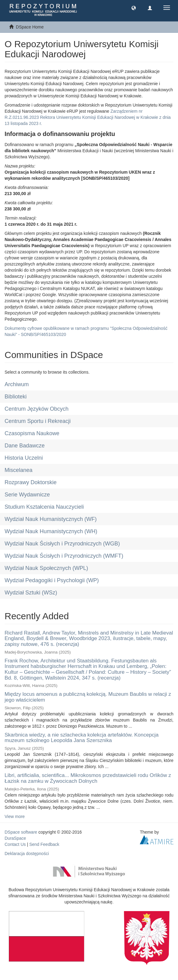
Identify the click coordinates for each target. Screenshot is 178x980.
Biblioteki (16, 397)
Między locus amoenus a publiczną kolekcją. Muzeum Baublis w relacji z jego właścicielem (88, 697)
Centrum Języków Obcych (37, 409)
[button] (134, 8)
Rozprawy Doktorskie (31, 482)
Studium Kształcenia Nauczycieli (44, 507)
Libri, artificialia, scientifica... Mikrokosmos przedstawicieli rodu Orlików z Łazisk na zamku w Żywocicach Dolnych (88, 778)
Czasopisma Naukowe (32, 433)
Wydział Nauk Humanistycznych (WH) (51, 531)
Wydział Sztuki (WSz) (31, 593)
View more (15, 816)
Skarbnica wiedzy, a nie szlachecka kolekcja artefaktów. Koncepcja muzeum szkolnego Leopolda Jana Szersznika (82, 738)
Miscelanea (19, 470)
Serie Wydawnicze (27, 495)
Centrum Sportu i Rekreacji (38, 421)
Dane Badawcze (25, 446)
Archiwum (17, 384)
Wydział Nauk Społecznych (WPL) (46, 568)
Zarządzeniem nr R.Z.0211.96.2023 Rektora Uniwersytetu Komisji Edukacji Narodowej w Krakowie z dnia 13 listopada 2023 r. (88, 117)
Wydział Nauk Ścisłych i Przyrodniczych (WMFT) (64, 556)
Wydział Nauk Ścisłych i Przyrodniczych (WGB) (62, 544)
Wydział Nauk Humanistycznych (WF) (51, 519)
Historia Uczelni (24, 458)
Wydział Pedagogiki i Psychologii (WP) (52, 580)
